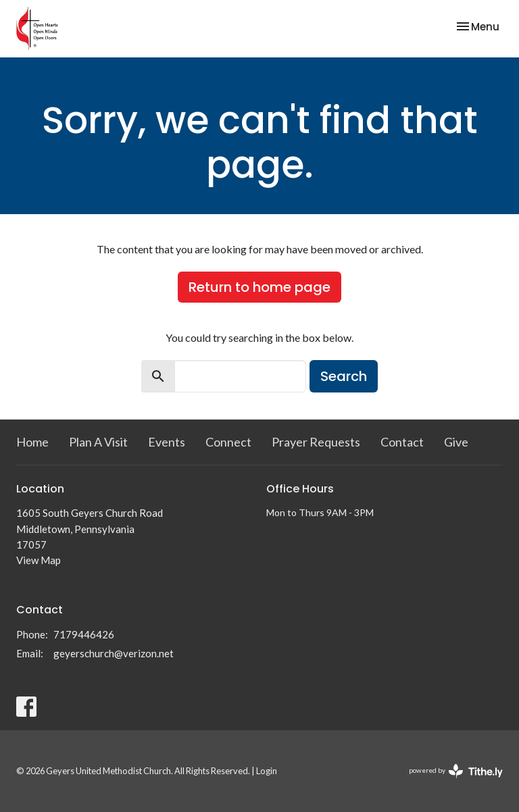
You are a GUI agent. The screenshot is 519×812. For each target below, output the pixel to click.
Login (267, 771)
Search (344, 376)
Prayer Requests (316, 442)
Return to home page (259, 287)
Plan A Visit (98, 442)
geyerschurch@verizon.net (114, 653)
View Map (39, 560)
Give (456, 442)
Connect (228, 442)
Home (32, 442)
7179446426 (84, 634)
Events (167, 442)
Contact (402, 442)
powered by (456, 771)
